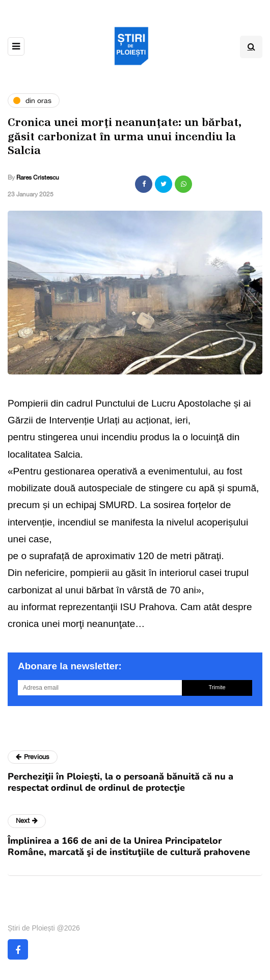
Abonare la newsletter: (70, 666)
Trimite (217, 687)
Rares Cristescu (38, 178)
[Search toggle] (251, 47)
